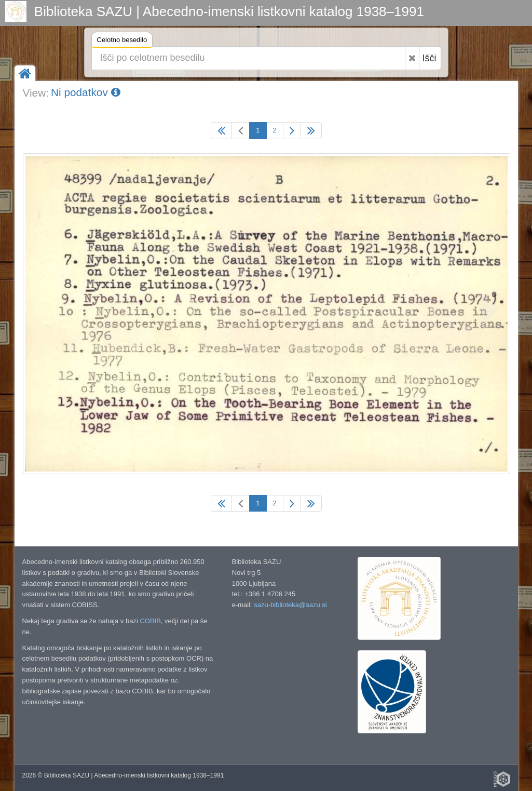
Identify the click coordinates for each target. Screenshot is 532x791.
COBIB (150, 621)
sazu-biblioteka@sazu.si (290, 605)
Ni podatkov (86, 92)
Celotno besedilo (122, 41)
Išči (429, 58)
